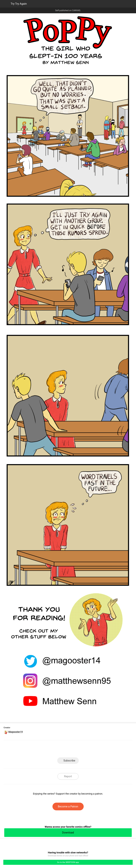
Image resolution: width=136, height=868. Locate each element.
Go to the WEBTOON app (68, 862)
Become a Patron (68, 806)
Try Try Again (19, 4)
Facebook (56, 750)
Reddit (92, 750)
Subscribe (69, 761)
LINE (44, 750)
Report (68, 776)
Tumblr (80, 750)
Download (68, 833)
